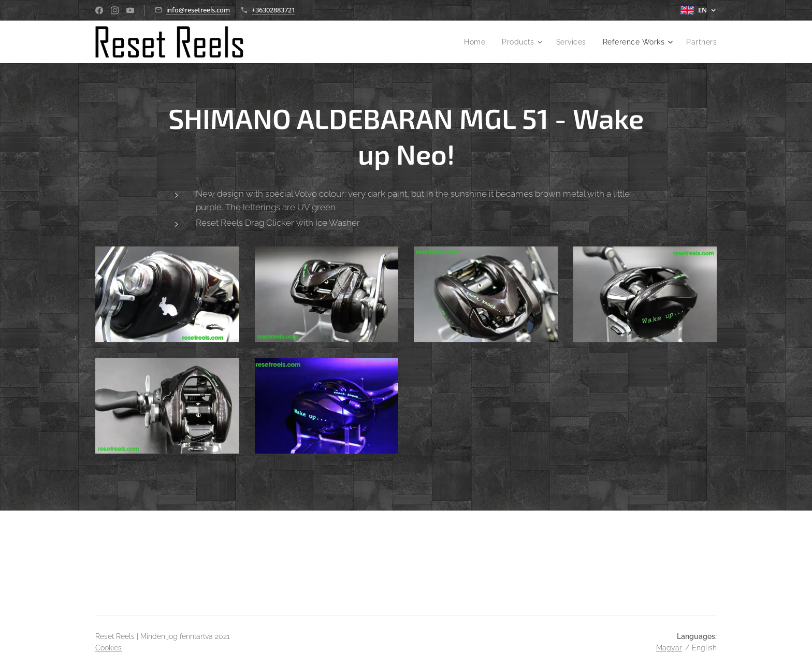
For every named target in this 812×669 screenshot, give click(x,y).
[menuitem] (469, 42)
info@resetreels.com (198, 10)
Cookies (108, 648)
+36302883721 (273, 10)
